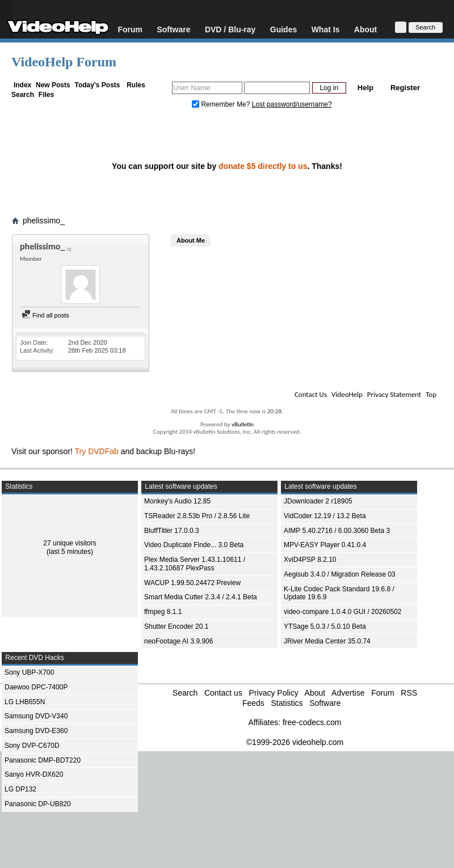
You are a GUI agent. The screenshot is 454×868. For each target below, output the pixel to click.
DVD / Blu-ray (230, 29)
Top (431, 394)
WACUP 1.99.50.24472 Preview (192, 583)
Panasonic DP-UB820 (38, 804)
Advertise (348, 693)
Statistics (287, 703)
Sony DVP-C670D (32, 746)
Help (365, 88)
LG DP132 (20, 789)
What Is (326, 29)
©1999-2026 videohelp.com (295, 742)
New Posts (53, 85)
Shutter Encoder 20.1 (176, 626)
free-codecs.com (312, 722)
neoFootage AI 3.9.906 (178, 641)
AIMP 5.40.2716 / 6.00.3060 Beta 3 (337, 531)
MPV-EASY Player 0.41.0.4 (325, 545)
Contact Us (311, 394)
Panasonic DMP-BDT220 (43, 760)
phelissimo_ (44, 221)
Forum (130, 29)
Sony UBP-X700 (29, 672)
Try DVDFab (97, 451)
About (365, 29)
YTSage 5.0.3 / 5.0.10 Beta (325, 626)
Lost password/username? (292, 104)
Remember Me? (222, 104)
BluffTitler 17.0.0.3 (172, 531)
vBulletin (243, 424)
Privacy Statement (394, 394)
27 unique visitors (70, 543)
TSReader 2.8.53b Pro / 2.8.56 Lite (197, 516)
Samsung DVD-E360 (36, 731)
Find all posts (45, 315)
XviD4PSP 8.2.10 (310, 560)
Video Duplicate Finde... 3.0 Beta (194, 545)
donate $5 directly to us (263, 166)
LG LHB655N (25, 702)
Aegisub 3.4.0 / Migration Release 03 (340, 574)
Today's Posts (97, 85)
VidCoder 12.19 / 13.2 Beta (325, 516)
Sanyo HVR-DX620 (34, 774)
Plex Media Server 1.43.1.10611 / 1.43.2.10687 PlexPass (195, 564)
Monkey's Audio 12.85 (177, 501)
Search (23, 95)
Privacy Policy (274, 693)
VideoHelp (347, 394)
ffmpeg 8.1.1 (163, 612)
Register (405, 88)
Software (173, 29)
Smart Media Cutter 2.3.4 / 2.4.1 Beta (201, 597)
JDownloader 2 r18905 (318, 501)
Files (46, 95)
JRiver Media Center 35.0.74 (327, 641)
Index (22, 85)
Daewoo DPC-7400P (36, 687)
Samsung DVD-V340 (36, 716)
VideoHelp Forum (64, 62)
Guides (283, 29)
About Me (191, 240)
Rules (136, 85)
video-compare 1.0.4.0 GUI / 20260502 (342, 612)
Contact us (223, 693)
